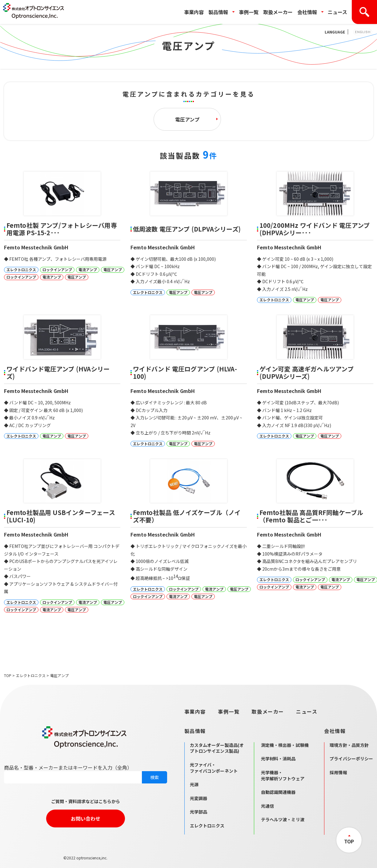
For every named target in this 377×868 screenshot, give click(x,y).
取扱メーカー (278, 12)
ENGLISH (363, 32)
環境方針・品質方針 (349, 745)
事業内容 (194, 12)
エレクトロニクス (31, 675)
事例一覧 (249, 12)
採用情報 (338, 772)
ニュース (337, 12)
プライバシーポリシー (351, 759)
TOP (8, 675)
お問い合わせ (86, 818)
